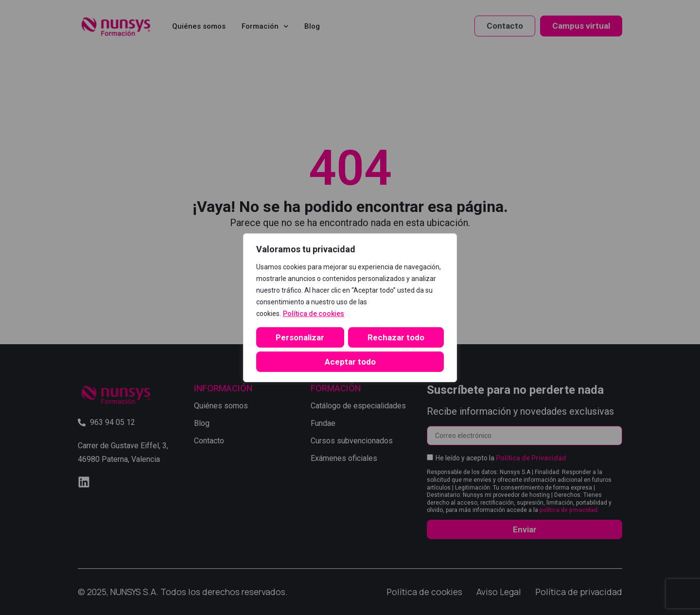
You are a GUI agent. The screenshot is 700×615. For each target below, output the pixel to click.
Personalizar (300, 337)
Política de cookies (314, 314)
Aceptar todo (350, 362)
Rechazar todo (396, 337)
